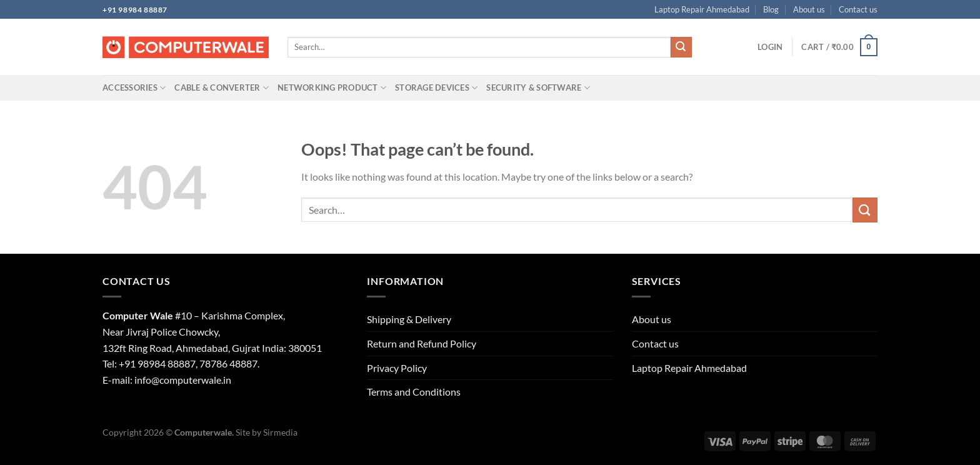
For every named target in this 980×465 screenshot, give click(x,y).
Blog (771, 9)
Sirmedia (280, 432)
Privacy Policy (397, 368)
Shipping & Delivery (409, 319)
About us (809, 9)
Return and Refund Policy (422, 343)
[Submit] (681, 47)
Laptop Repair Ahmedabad (702, 9)
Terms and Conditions (414, 392)
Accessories (134, 88)
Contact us (858, 9)
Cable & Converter (222, 88)
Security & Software (538, 88)
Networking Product (332, 88)
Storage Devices (436, 88)
